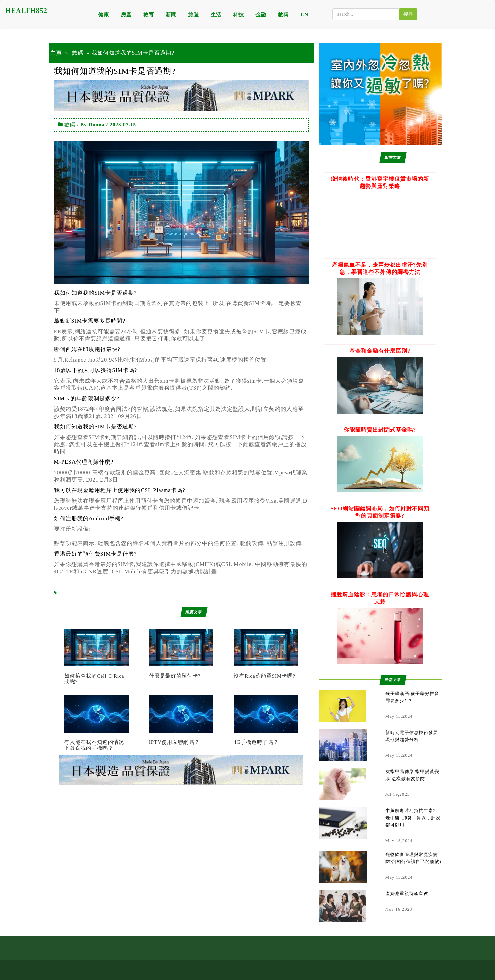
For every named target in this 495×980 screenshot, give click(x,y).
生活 (216, 15)
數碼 (283, 15)
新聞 (171, 15)
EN (304, 15)
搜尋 (408, 14)
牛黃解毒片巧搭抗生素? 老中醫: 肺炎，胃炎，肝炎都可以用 (413, 818)
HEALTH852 (26, 11)
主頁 (56, 53)
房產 (126, 15)
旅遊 (194, 15)
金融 (261, 15)
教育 (149, 15)
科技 (238, 15)
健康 (104, 15)
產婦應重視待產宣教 (407, 894)
